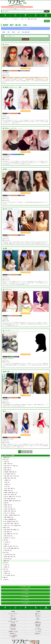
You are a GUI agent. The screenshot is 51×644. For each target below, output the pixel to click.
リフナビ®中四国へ (35, 600)
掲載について (38, 614)
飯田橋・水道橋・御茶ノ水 (10, 493)
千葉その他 (7, 550)
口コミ (26, 15)
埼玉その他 (7, 559)
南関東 (5, 457)
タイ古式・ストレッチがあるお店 (13, 622)
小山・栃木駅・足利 (8, 575)
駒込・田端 (7, 470)
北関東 (5, 561)
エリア (15, 15)
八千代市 (6, 542)
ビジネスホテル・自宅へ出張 (13, 629)
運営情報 (13, 612)
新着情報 (46, 15)
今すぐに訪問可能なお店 (38, 622)
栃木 (4, 569)
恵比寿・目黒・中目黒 (9, 511)
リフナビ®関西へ (35, 597)
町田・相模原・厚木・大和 (10, 534)
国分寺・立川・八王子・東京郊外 (11, 526)
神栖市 (6, 567)
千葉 (4, 540)
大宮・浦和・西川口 (8, 555)
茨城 (4, 563)
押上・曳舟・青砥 (26, 32)
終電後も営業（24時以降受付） (13, 625)
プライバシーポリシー (13, 614)
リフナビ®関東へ (35, 590)
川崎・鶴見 (7, 532)
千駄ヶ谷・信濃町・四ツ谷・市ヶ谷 (12, 497)
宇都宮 (6, 573)
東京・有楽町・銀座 (8, 499)
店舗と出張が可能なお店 (38, 625)
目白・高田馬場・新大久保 (10, 521)
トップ (5, 15)
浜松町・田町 (7, 505)
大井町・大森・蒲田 (8, 509)
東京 (4, 460)
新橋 (5, 503)
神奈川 (5, 528)
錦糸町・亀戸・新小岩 (9, 478)
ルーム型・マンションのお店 (38, 629)
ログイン (47, 21)
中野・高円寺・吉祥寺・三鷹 (10, 523)
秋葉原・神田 (7, 490)
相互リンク (13, 616)
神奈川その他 (7, 536)
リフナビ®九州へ (35, 603)
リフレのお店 (38, 631)
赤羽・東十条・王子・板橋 (10, 466)
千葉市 (6, 544)
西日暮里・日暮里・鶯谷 (9, 472)
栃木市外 (6, 571)
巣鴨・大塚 (7, 468)
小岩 (19, 32)
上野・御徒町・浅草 (8, 474)
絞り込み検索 (25, 39)
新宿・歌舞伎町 (8, 517)
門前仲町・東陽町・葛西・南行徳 (11, 501)
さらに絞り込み (26, 28)
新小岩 (14, 32)
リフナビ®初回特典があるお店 (13, 636)
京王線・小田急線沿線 (9, 519)
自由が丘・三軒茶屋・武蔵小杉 (11, 515)
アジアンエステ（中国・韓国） (13, 619)
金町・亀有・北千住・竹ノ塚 (10, 476)
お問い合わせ (38, 616)
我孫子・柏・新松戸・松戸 (10, 546)
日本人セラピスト (38, 619)
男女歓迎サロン (38, 634)
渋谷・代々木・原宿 (8, 513)
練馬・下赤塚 (7, 464)
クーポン (36, 15)
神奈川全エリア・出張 (9, 538)
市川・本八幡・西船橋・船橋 (10, 548)
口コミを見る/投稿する (25, 68)
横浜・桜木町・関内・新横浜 (10, 530)
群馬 (4, 577)
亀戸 (9, 32)
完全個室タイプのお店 (13, 631)
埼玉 (4, 553)
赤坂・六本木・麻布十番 (9, 495)
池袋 (5, 462)
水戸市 (6, 565)
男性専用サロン (13, 634)
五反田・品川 (7, 507)
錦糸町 (4, 32)
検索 (47, 11)
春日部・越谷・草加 (8, 557)
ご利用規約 (38, 612)
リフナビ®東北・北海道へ (34, 587)
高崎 (5, 580)
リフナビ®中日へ (35, 593)
